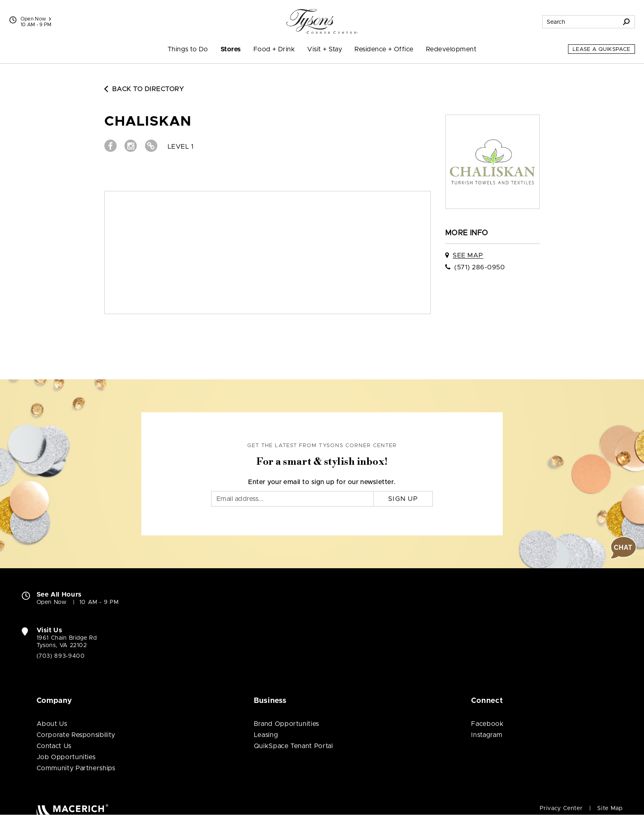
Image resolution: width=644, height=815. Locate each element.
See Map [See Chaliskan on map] (468, 255)
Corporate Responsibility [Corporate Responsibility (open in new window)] (76, 735)
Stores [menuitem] (231, 49)
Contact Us (54, 746)
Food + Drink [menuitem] (274, 49)
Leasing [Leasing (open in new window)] (266, 735)
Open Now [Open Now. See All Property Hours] (52, 602)
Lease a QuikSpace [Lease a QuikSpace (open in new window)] (601, 49)
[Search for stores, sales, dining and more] (580, 22)
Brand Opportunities (286, 724)
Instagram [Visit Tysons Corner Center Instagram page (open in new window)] (487, 735)
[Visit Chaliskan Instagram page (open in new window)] (131, 146)
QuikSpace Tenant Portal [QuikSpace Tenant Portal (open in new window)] (293, 746)
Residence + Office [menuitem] (384, 49)
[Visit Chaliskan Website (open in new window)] (151, 146)
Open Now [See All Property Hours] (36, 19)
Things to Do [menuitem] (188, 49)
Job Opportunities (66, 757)
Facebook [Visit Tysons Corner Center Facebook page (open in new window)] (487, 724)
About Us (52, 724)
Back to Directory (144, 89)
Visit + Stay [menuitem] (325, 49)
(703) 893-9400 (61, 656)
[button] (623, 548)
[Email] (292, 499)
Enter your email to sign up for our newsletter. (322, 482)
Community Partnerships (76, 768)
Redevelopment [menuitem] (451, 49)
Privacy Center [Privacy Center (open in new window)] (561, 808)
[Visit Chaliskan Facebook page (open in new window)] (110, 146)
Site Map (610, 808)
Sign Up (403, 499)
